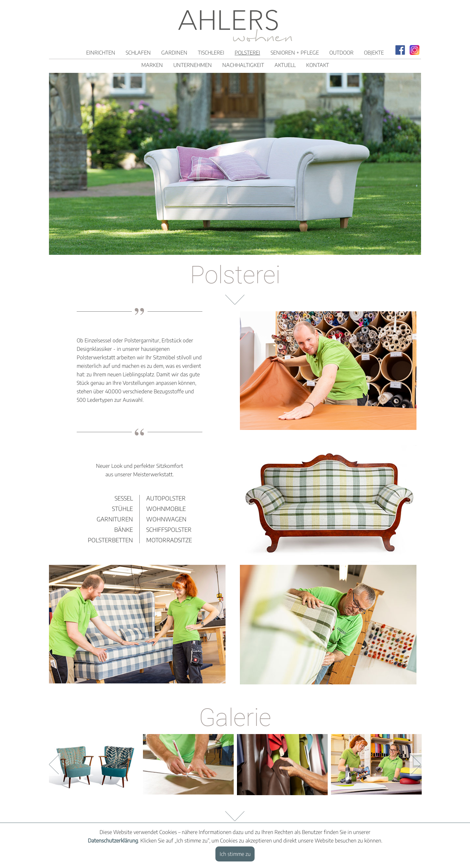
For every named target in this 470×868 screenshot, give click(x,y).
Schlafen (138, 53)
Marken (152, 65)
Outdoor (341, 53)
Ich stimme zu (235, 854)
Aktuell (285, 65)
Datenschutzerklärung (113, 841)
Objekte (374, 53)
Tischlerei (211, 53)
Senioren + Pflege (295, 53)
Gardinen (174, 53)
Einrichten (101, 53)
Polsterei (247, 53)
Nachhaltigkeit (243, 65)
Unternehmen (193, 65)
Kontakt (318, 65)
